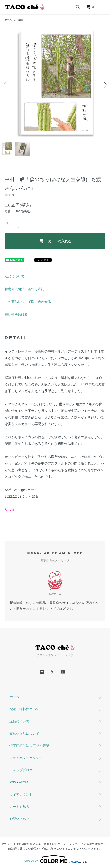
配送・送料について (24, 709)
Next (105, 85)
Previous (5, 85)
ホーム (8, 20)
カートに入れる (55, 241)
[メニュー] (103, 7)
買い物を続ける (16, 314)
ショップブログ (21, 770)
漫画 (21, 20)
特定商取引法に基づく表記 (25, 289)
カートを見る (19, 807)
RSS (13, 782)
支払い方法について (24, 734)
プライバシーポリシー (26, 758)
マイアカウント (21, 795)
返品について (15, 276)
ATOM (23, 782)
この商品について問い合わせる (28, 302)
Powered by (55, 859)
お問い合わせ (19, 819)
